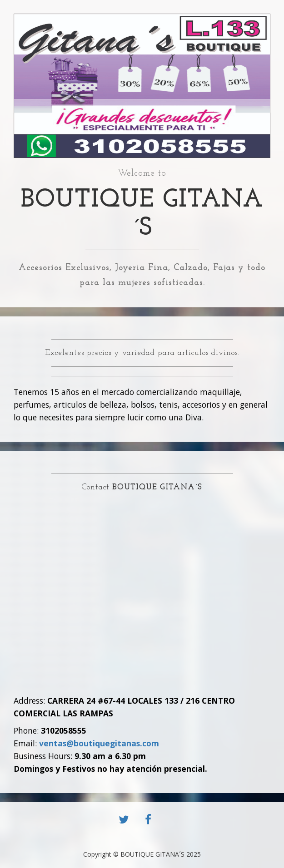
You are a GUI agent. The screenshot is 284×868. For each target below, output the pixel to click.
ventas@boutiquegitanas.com (99, 743)
